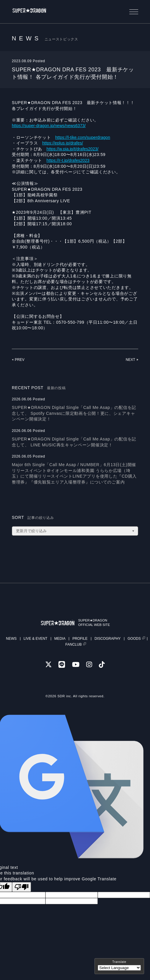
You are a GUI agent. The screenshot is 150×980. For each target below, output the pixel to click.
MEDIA (60, 639)
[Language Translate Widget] (119, 968)
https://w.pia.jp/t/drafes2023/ (75, 149)
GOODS (134, 639)
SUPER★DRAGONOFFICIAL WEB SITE (102, 623)
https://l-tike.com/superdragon (85, 137)
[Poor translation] (22, 887)
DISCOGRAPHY (108, 639)
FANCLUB (73, 645)
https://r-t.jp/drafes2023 (70, 160)
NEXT (130, 360)
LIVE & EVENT (36, 639)
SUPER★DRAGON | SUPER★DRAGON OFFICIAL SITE (37, 12)
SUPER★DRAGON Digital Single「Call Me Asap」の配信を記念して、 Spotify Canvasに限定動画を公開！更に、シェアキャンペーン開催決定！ (74, 413)
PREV (20, 360)
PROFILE (80, 639)
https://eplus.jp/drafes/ (65, 143)
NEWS (11, 639)
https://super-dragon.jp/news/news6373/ (52, 126)
